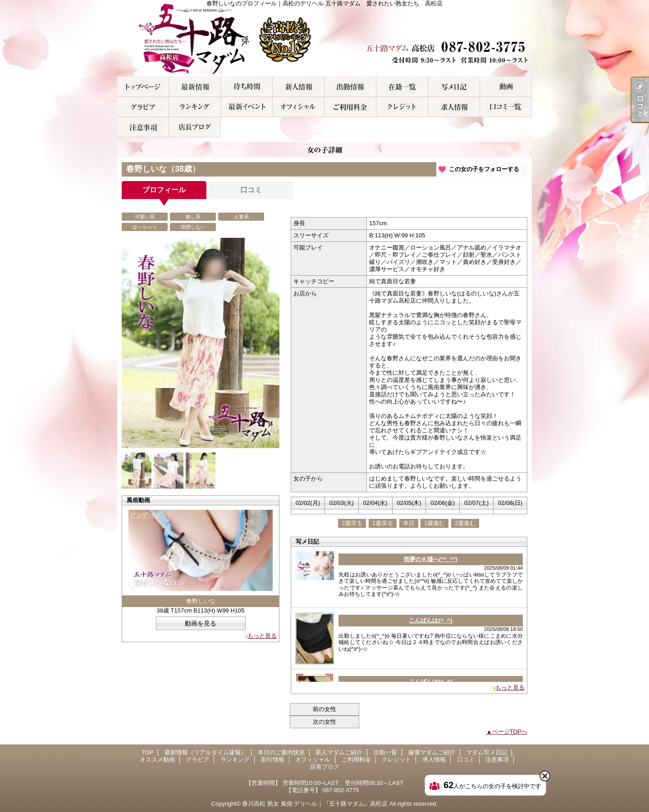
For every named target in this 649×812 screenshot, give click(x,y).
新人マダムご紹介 (299, 87)
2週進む (465, 523)
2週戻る (352, 523)
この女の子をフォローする (484, 169)
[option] (201, 343)
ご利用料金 (350, 107)
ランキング (195, 107)
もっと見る (262, 636)
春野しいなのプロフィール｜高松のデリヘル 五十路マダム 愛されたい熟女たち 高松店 (324, 38)
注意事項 (143, 127)
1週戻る (383, 523)
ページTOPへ (510, 732)
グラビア (143, 107)
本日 (409, 523)
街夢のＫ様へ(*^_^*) (431, 559)
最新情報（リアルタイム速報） (195, 87)
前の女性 (324, 709)
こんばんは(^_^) (430, 620)
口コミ (506, 107)
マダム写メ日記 (454, 87)
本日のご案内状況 (247, 87)
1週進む (434, 523)
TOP (143, 87)
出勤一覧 (350, 87)
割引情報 (247, 107)
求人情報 (454, 107)
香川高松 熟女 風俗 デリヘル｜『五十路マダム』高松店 (315, 804)
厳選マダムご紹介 (402, 87)
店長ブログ (195, 127)
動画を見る (201, 623)
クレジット (402, 107)
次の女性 (324, 722)
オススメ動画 (506, 87)
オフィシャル (299, 107)
